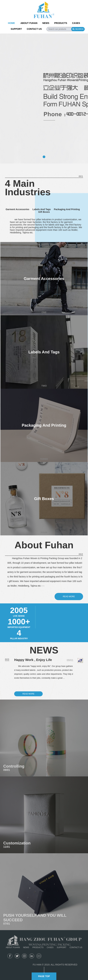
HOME (11, 23)
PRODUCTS (61, 23)
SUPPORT (16, 29)
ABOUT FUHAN (29, 23)
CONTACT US (34, 29)
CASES (76, 23)
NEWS (46, 23)
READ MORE (28, 694)
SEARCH (78, 29)
